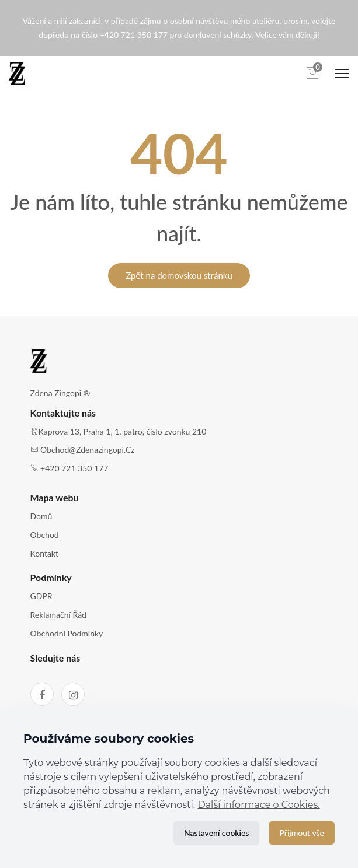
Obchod (45, 535)
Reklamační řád (58, 615)
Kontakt (45, 553)
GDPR (41, 596)
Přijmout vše (302, 833)
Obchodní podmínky (67, 633)
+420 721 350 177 (74, 468)
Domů (41, 516)
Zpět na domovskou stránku (179, 275)
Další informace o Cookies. (258, 805)
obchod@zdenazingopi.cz (88, 449)
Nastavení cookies (216, 833)
